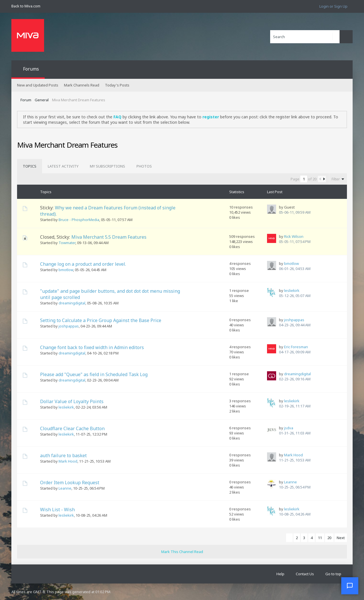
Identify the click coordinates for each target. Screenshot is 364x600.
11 (320, 538)
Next (341, 538)
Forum (26, 100)
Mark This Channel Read (182, 552)
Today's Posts (117, 85)
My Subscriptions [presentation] (107, 166)
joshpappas (69, 326)
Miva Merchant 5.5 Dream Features (109, 237)
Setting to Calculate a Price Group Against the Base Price (101, 320)
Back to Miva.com (26, 6)
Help (280, 574)
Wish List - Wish (57, 510)
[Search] (305, 37)
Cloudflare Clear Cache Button (72, 428)
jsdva (289, 428)
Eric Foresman (296, 347)
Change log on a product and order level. (83, 264)
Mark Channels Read (82, 85)
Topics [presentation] (30, 166)
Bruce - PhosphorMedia (79, 220)
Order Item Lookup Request (70, 483)
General (42, 100)
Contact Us (305, 574)
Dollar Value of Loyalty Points (72, 401)
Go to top (333, 574)
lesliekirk (292, 290)
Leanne (65, 488)
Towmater (67, 243)
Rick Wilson (294, 236)
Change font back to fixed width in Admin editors (92, 347)
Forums (31, 69)
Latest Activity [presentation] (63, 166)
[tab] (30, 166)
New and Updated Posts (38, 85)
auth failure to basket (63, 455)
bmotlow (66, 270)
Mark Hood (68, 461)
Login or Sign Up (333, 6)
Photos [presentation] (144, 166)
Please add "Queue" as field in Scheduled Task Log (94, 374)
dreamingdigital (72, 303)
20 (329, 538)
